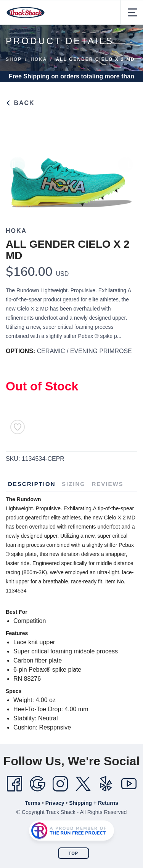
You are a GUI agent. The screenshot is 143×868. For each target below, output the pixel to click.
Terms (33, 803)
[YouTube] (129, 784)
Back (20, 103)
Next (125, 168)
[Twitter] (83, 784)
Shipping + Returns (94, 803)
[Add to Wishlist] (18, 427)
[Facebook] (14, 784)
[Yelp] (106, 784)
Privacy (55, 803)
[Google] (37, 784)
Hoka (39, 59)
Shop (14, 59)
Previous (18, 168)
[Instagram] (60, 784)
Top (73, 853)
